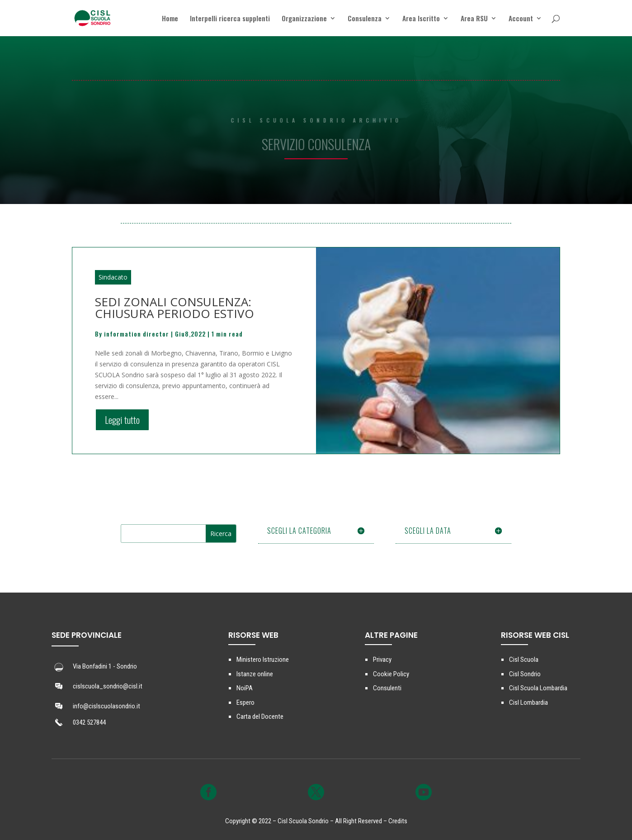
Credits (398, 821)
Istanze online (255, 674)
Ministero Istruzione (263, 660)
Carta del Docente (260, 717)
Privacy (382, 660)
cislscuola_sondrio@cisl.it (108, 686)
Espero (245, 702)
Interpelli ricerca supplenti (230, 19)
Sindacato (113, 277)
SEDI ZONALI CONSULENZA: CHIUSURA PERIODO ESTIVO (175, 308)
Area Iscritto (421, 19)
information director (137, 334)
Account (521, 19)
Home (170, 19)
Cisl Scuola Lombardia (538, 688)
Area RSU (474, 19)
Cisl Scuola (524, 660)
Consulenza (365, 19)
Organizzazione (304, 19)
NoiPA (245, 688)
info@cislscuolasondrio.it (106, 706)
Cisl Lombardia (528, 702)
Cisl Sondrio (525, 674)
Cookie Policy (391, 674)
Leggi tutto (122, 420)
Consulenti (387, 688)
